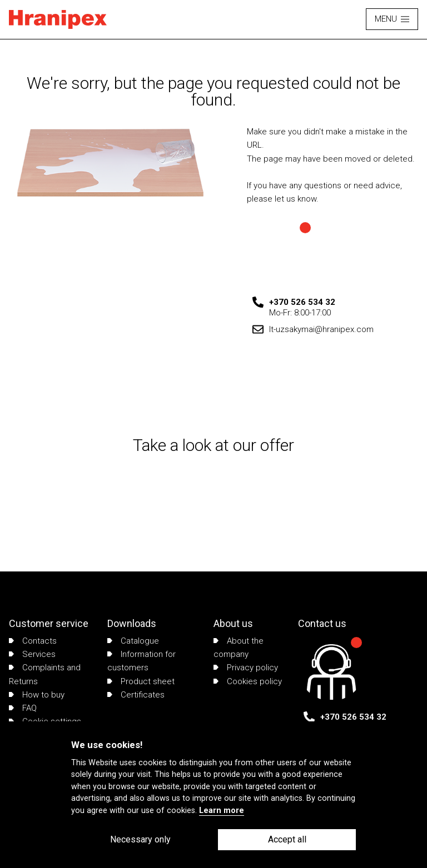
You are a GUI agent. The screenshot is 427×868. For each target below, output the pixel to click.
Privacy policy (246, 668)
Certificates (136, 695)
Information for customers (141, 661)
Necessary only (140, 839)
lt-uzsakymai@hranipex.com (321, 329)
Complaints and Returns (45, 674)
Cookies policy (248, 681)
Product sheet (141, 681)
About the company (239, 648)
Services (32, 654)
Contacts (33, 641)
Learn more (222, 811)
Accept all (287, 839)
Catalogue (133, 641)
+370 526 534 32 (302, 302)
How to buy (37, 695)
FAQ (23, 708)
